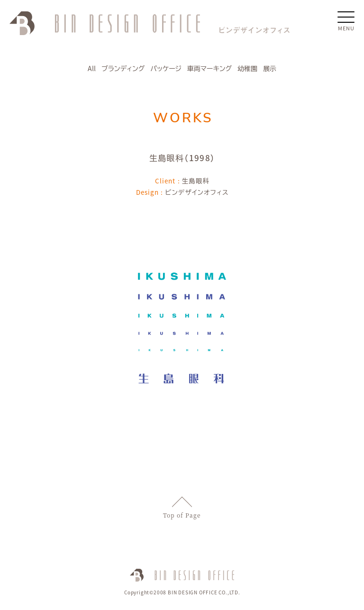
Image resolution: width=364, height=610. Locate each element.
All (92, 68)
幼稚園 (247, 68)
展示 (270, 68)
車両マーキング (209, 68)
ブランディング (123, 68)
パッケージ (166, 68)
